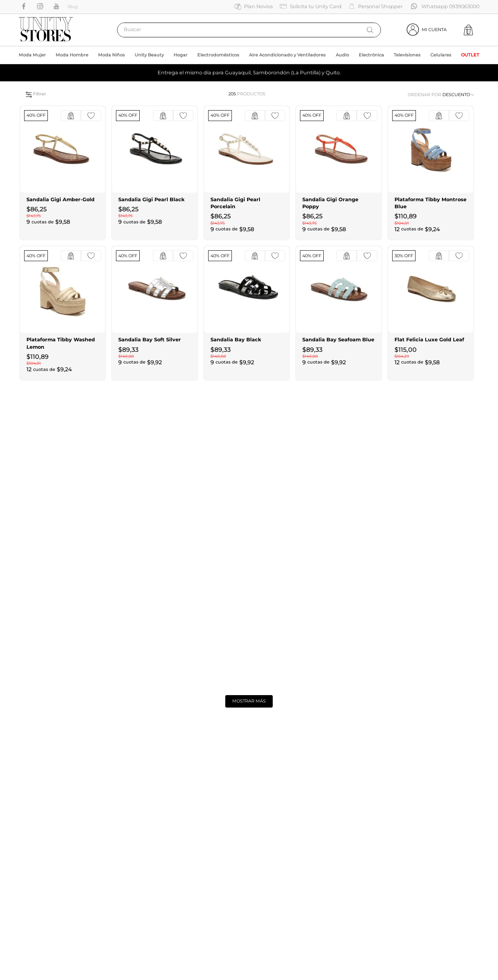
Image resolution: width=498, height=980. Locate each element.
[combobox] (249, 30)
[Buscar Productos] (370, 30)
